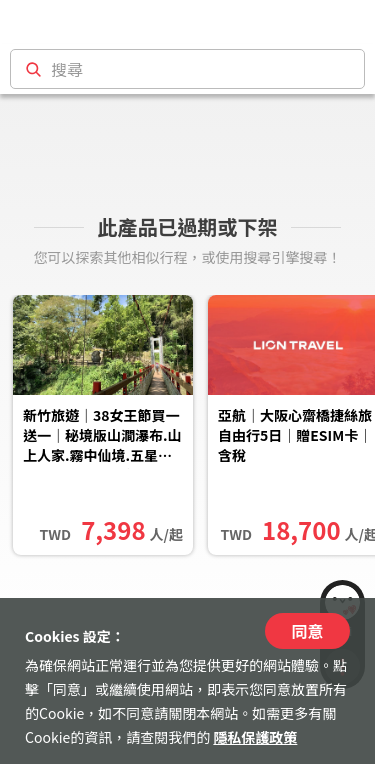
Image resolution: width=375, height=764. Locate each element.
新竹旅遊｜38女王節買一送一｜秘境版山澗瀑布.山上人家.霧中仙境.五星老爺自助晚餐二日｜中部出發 (102, 437)
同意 (307, 631)
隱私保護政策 (255, 737)
